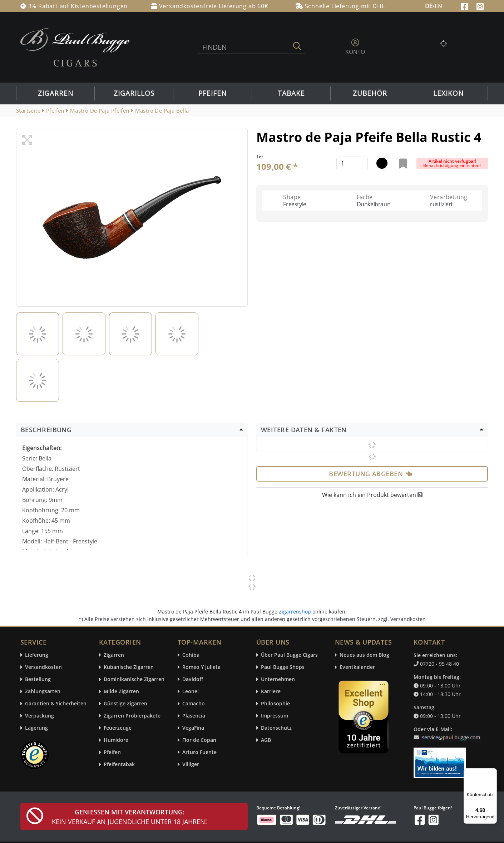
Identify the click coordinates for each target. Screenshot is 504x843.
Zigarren (56, 93)
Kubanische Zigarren (129, 667)
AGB (266, 740)
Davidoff (193, 679)
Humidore (116, 740)
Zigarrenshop (295, 612)
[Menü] (493, 773)
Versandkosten (43, 667)
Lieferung (37, 655)
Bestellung (38, 679)
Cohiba (191, 655)
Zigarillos (134, 93)
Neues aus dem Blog (364, 655)
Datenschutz (276, 728)
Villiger (191, 765)
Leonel (191, 692)
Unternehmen (278, 679)
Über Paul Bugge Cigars (289, 655)
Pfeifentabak (119, 765)
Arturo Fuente (199, 752)
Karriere (271, 692)
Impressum (275, 716)
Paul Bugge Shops (283, 667)
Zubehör (370, 93)
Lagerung (36, 728)
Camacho (194, 704)
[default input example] (352, 163)
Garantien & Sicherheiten (56, 704)
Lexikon (448, 93)
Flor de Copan (199, 740)
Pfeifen (213, 93)
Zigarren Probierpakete (132, 716)
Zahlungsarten (43, 692)
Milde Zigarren (121, 692)
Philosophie (275, 704)
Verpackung (39, 716)
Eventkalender (357, 667)
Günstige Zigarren (125, 704)
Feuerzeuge (118, 728)
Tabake (291, 93)
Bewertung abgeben (370, 474)
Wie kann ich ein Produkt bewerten (372, 495)
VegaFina (193, 728)
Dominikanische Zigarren (134, 679)
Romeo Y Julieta (201, 667)
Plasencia (194, 716)
